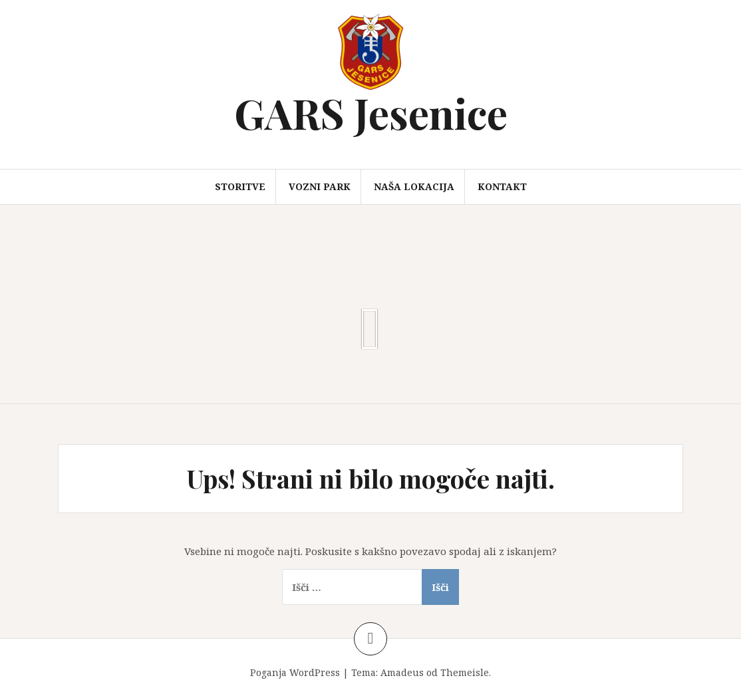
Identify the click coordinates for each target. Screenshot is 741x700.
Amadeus (402, 672)
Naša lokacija (414, 186)
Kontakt (502, 186)
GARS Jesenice (371, 113)
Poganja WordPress (295, 672)
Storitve (240, 186)
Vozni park (320, 186)
